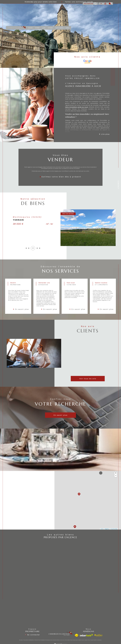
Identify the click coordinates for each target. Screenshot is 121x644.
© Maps (107, 529)
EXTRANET (50, 7)
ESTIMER (37, 7)
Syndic (67, 7)
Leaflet (102, 529)
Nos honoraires (55, 640)
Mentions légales (72, 640)
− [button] (116, 476)
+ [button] (116, 473)
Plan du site (63, 640)
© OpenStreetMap (114, 529)
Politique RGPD (92, 640)
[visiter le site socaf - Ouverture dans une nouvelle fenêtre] (98, 635)
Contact (118, 185)
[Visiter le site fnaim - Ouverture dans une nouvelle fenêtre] (77, 635)
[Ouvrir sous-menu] (64, 7)
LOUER (44, 7)
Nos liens (85, 640)
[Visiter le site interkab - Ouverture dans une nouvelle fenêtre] (86, 635)
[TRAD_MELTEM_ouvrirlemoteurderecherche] (90, 7)
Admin (80, 640)
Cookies (99, 640)
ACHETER (30, 7)
